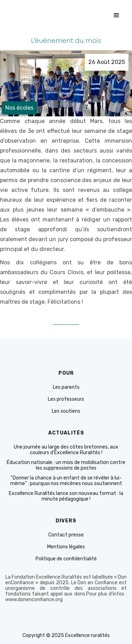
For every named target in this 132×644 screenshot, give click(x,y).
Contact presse (66, 535)
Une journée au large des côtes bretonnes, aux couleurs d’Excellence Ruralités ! (66, 450)
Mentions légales (66, 547)
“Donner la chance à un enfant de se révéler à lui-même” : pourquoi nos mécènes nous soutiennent (66, 481)
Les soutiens (66, 411)
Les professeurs (66, 399)
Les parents (66, 387)
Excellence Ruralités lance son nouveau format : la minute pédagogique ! (66, 496)
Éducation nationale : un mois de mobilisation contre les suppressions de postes (66, 465)
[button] (117, 15)
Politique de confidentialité (66, 559)
